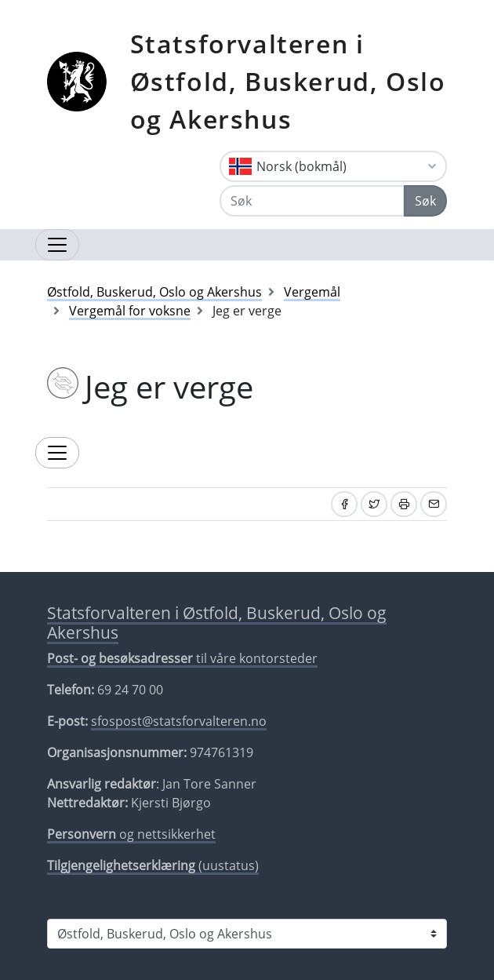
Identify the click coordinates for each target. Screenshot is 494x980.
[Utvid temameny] (57, 453)
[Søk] (312, 201)
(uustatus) (153, 865)
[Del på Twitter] (374, 504)
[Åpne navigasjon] (57, 245)
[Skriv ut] (404, 504)
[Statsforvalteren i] (247, 934)
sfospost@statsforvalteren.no (179, 721)
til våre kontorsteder (182, 658)
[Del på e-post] (434, 504)
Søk (425, 201)
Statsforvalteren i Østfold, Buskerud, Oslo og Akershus (288, 81)
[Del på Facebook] (344, 504)
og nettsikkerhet (131, 834)
